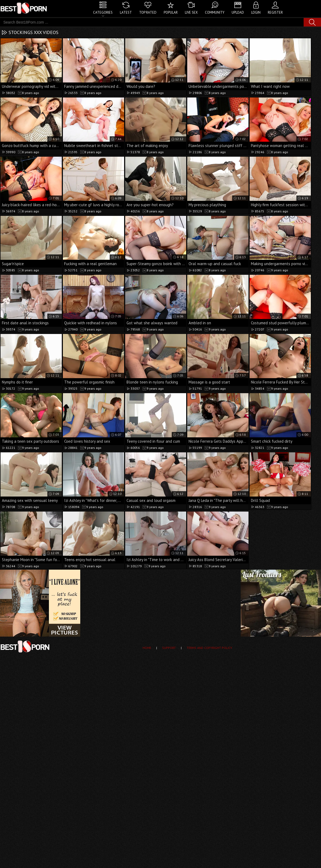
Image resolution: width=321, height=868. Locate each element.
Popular (171, 12)
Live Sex (191, 12)
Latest (126, 12)
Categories (103, 12)
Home (147, 648)
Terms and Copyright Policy (209, 648)
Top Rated (148, 12)
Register (275, 12)
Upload (238, 12)
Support (169, 648)
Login (256, 12)
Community (215, 12)
